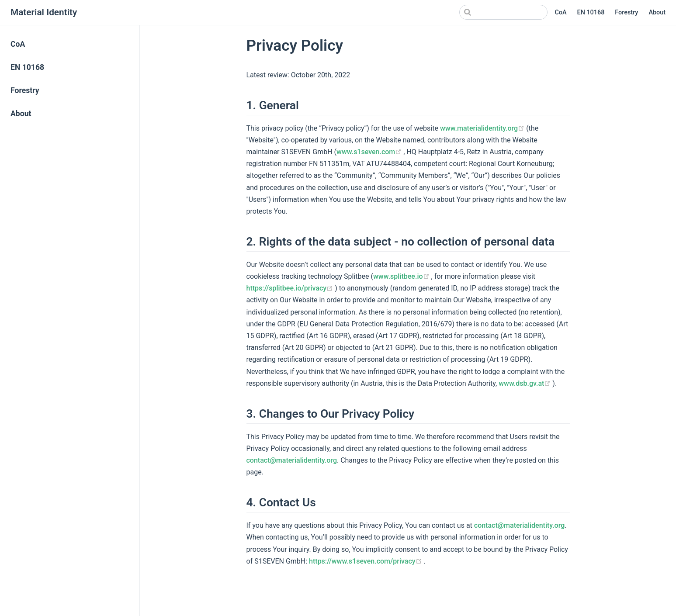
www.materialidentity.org (483, 128)
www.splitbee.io (402, 276)
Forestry (626, 12)
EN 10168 (591, 12)
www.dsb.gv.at (525, 383)
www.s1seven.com (370, 152)
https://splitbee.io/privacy (291, 288)
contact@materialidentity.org (292, 460)
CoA (560, 12)
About (657, 12)
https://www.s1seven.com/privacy (366, 561)
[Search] (503, 12)
